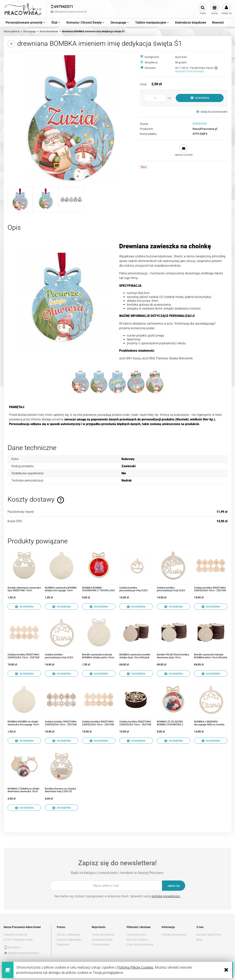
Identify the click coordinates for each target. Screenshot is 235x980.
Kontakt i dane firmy (209, 935)
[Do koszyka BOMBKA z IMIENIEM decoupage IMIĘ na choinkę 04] (211, 741)
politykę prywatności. (166, 896)
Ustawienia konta (102, 940)
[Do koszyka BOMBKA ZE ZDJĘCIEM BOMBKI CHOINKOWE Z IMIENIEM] (173, 741)
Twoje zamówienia (103, 935)
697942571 (14, 948)
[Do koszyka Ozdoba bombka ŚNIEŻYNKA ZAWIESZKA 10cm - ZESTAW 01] (62, 741)
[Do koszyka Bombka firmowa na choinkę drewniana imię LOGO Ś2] (62, 808)
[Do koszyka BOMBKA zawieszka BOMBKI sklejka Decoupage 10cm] (62, 607)
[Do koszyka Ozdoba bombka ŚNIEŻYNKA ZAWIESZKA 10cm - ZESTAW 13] (211, 607)
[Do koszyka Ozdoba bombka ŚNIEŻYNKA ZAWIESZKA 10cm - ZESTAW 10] (136, 741)
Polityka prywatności (174, 935)
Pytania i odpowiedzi (69, 940)
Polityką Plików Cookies (135, 967)
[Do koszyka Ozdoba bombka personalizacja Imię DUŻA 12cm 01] (173, 607)
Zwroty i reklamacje (68, 935)
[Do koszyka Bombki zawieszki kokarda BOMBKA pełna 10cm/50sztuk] (211, 674)
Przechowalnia (101, 944)
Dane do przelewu (137, 940)
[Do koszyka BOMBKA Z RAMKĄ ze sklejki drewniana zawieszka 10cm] (24, 808)
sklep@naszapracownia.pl (23, 953)
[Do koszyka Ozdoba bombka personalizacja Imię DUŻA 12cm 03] (136, 607)
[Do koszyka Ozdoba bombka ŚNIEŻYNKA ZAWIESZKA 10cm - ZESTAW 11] (24, 674)
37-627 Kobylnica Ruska (18, 940)
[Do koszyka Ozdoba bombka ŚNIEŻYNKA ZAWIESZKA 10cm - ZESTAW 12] (99, 741)
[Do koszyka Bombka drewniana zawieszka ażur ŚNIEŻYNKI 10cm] (24, 607)
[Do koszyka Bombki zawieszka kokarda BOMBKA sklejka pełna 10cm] (99, 674)
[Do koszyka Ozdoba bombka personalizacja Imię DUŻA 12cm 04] (62, 674)
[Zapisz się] (174, 886)
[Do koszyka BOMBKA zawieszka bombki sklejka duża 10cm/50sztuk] (136, 674)
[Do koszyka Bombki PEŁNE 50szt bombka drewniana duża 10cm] (173, 674)
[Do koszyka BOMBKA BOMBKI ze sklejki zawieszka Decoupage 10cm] (24, 741)
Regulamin (63, 944)
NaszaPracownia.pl (205, 129)
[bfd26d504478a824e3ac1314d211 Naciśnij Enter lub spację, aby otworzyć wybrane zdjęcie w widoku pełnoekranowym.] (71, 119)
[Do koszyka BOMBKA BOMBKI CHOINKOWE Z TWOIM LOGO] (99, 607)
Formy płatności (136, 935)
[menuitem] (26, 23)
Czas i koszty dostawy (140, 944)
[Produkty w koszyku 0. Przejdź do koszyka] (215, 9)
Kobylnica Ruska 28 (15, 935)
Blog (199, 940)
